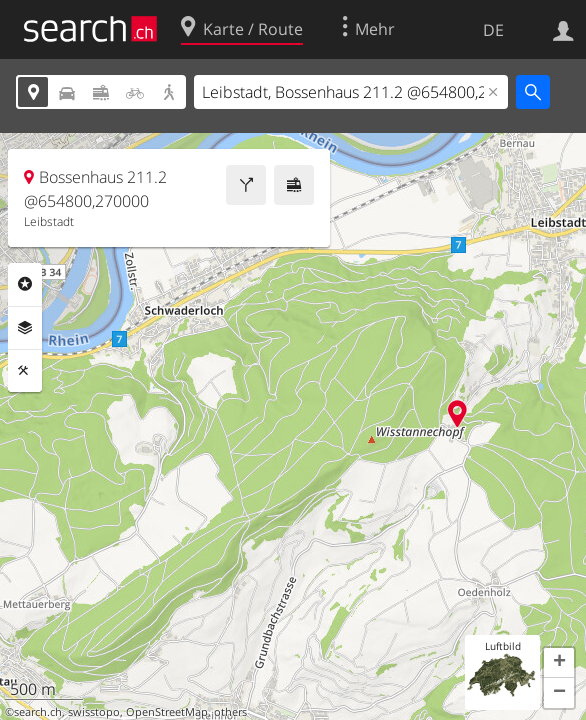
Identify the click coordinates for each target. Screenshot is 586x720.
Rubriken (25, 284)
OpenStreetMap (167, 712)
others (230, 712)
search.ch (38, 712)
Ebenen (25, 328)
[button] (559, 663)
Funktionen (25, 371)
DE (493, 30)
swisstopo (94, 712)
